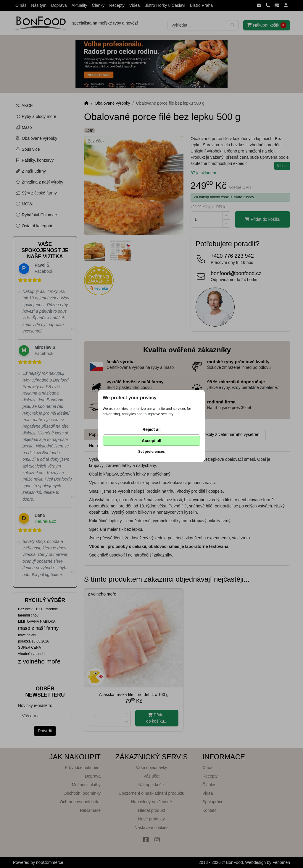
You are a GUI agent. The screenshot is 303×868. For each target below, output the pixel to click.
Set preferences (151, 452)
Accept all (151, 441)
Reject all (151, 429)
